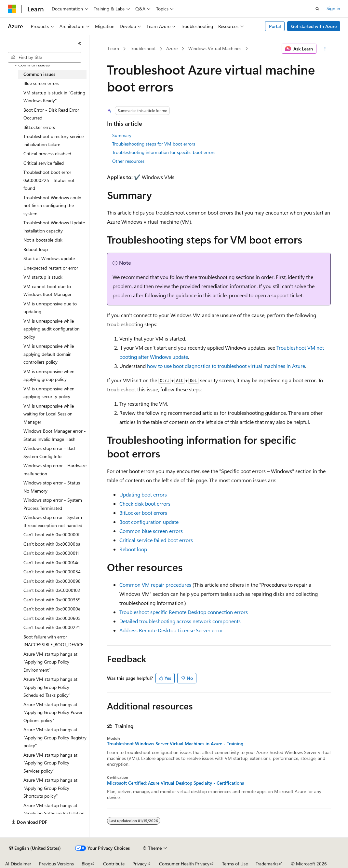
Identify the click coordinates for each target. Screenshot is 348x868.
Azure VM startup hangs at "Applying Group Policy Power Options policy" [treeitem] (53, 712)
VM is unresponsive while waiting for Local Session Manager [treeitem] (49, 414)
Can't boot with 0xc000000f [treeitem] (51, 534)
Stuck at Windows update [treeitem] (49, 258)
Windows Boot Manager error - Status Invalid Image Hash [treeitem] (55, 435)
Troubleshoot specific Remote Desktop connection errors (184, 612)
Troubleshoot (143, 48)
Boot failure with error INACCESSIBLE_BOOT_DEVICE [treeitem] (53, 641)
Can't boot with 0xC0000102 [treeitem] (52, 590)
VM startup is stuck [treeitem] (43, 277)
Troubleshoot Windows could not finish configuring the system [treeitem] (52, 205)
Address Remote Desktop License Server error (171, 630)
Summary (122, 135)
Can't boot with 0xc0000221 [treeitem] (52, 627)
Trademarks (267, 864)
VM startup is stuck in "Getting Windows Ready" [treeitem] (54, 97)
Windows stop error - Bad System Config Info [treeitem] (49, 452)
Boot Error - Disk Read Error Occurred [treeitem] (51, 114)
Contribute (114, 864)
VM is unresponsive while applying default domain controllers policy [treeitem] (49, 354)
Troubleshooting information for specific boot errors (164, 152)
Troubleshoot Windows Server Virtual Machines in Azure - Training (175, 744)
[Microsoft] (12, 9)
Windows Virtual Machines (215, 48)
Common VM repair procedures (155, 585)
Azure (172, 48)
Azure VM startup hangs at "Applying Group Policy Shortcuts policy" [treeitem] (50, 788)
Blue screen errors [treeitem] (41, 83)
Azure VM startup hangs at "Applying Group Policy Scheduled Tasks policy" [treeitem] (50, 687)
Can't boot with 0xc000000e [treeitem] (52, 609)
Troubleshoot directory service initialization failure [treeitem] (54, 140)
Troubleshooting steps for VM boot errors (154, 144)
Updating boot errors (143, 494)
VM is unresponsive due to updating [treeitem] (50, 308)
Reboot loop (133, 549)
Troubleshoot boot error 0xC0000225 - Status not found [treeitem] (49, 180)
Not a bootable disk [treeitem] (43, 240)
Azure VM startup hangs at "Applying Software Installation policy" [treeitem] (54, 813)
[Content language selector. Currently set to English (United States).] (35, 848)
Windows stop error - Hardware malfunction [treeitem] (55, 469)
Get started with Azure (314, 26)
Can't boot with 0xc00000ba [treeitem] (52, 544)
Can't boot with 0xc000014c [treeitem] (51, 562)
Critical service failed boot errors (156, 540)
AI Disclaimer (18, 864)
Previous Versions (56, 864)
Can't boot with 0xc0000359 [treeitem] (52, 600)
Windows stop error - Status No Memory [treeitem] (52, 487)
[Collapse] (80, 44)
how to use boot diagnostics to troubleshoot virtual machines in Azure (226, 366)
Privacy (140, 864)
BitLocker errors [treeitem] (39, 127)
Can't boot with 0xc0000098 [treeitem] (52, 581)
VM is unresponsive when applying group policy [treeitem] (49, 375)
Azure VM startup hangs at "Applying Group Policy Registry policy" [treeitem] (55, 737)
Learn (114, 48)
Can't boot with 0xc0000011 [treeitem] (51, 553)
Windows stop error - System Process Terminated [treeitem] (53, 504)
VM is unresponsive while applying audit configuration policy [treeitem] (52, 329)
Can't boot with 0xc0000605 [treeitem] (52, 618)
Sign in (333, 8)
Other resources (128, 161)
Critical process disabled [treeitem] (47, 154)
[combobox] (45, 57)
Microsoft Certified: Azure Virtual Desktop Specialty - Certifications (175, 783)
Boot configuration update (149, 522)
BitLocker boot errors (143, 513)
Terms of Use (235, 864)
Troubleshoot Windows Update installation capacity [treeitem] (54, 227)
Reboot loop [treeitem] (36, 249)
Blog (86, 864)
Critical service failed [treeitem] (44, 163)
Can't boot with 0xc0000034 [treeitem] (52, 572)
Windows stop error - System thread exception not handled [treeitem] (53, 521)
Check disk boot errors (145, 504)
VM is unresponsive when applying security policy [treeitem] (49, 393)
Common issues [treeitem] (39, 74)
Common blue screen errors (151, 531)
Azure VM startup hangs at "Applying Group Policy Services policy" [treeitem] (50, 763)
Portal (275, 26)
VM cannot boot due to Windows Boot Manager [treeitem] (47, 290)
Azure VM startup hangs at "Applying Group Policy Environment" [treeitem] (50, 662)
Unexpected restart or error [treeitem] (51, 268)
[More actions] (325, 49)
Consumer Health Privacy (184, 864)
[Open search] (317, 9)
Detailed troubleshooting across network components (180, 621)
